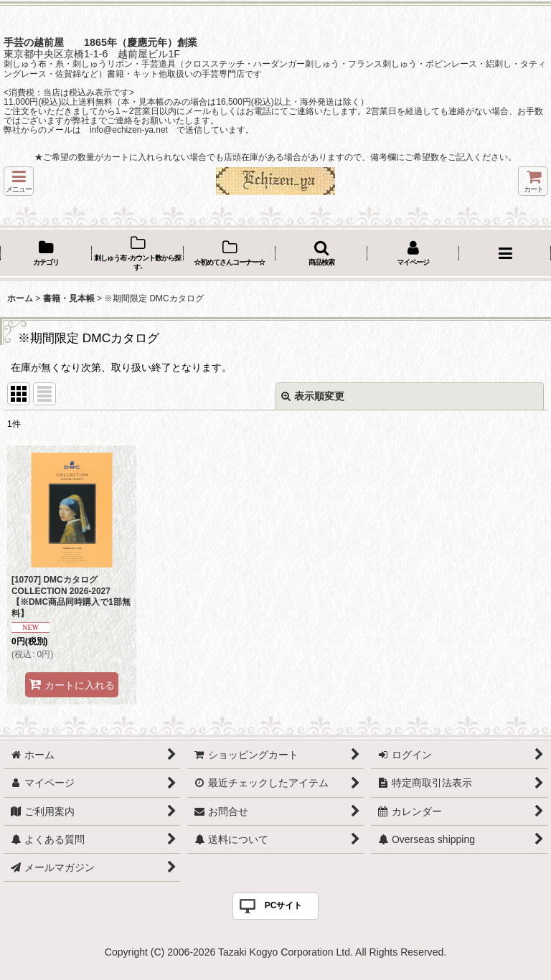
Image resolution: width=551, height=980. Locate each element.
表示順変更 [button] (313, 396)
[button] (19, 181)
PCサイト (284, 905)
